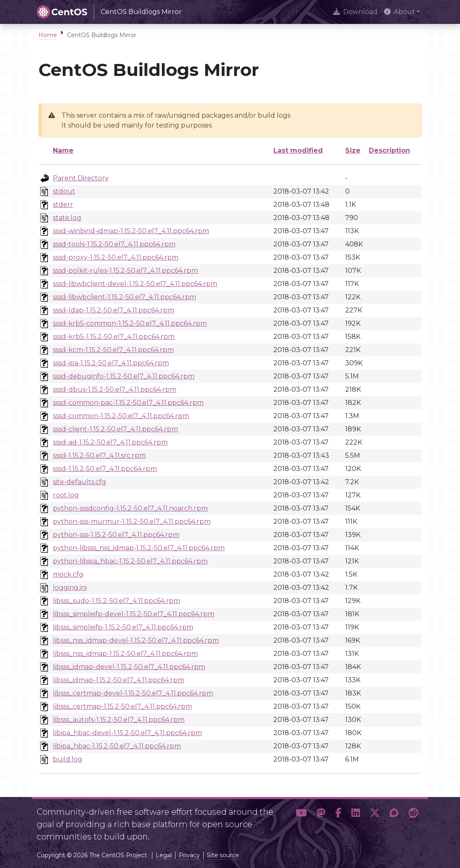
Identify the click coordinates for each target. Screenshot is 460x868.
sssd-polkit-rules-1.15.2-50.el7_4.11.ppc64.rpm (125, 271)
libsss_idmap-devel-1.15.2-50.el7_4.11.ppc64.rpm (129, 667)
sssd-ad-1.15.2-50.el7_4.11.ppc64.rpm (110, 442)
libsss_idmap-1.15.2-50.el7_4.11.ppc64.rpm (119, 680)
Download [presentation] (355, 12)
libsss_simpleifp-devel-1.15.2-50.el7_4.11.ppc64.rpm (134, 614)
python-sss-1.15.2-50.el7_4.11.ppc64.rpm (116, 535)
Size (353, 150)
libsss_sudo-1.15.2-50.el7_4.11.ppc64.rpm (116, 601)
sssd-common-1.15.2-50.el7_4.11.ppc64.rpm (121, 416)
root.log (66, 495)
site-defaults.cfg (79, 482)
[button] (301, 821)
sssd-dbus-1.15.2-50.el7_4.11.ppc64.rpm (115, 389)
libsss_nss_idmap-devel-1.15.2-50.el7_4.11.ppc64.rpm (136, 640)
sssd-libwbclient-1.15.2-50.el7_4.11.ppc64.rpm (124, 297)
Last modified (298, 150)
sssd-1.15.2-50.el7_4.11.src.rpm (99, 455)
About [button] (400, 12)
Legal (164, 855)
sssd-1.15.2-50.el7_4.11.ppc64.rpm (105, 469)
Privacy (189, 855)
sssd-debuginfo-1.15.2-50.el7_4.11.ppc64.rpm (124, 376)
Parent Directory (81, 178)
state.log (67, 218)
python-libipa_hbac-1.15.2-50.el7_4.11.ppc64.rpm (130, 561)
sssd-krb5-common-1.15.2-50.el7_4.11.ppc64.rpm (130, 323)
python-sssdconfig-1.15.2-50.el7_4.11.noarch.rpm (130, 508)
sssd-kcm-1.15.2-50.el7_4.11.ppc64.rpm (113, 350)
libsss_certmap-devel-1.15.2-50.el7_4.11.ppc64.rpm (133, 693)
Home (48, 35)
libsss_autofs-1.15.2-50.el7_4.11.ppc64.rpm (119, 720)
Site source (223, 855)
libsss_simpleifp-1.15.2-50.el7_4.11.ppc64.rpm (123, 627)
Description (389, 150)
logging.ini (70, 588)
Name (63, 150)
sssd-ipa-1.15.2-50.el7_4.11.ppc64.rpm (111, 363)
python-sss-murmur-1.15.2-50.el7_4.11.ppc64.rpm (132, 522)
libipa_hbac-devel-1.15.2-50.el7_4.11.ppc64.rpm (127, 733)
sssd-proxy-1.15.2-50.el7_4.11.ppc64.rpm (116, 257)
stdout (64, 191)
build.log (68, 759)
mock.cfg (68, 574)
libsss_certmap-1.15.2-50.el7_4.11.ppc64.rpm (122, 706)
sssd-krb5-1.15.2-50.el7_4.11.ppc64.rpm (114, 337)
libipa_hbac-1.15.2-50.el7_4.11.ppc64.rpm (117, 746)
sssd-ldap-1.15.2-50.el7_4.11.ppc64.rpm (114, 310)
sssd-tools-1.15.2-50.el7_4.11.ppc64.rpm (114, 244)
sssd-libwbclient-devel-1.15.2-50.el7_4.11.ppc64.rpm (135, 284)
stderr (63, 205)
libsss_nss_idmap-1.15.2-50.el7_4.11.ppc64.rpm (125, 654)
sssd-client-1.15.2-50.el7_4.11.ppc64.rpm (115, 429)
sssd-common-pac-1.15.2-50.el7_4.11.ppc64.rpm (128, 403)
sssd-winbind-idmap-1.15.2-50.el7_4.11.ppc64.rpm (131, 231)
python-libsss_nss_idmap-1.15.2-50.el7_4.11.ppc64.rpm (139, 548)
